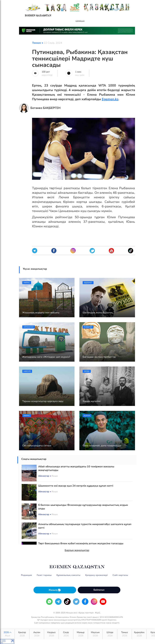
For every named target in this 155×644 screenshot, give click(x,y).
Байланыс (99, 590)
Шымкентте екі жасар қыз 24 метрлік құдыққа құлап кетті (76, 486)
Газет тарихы (44, 575)
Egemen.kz (110, 99)
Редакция (26, 575)
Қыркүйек (139, 634)
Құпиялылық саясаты (68, 575)
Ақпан (37, 634)
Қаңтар (22, 634)
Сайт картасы (120, 575)
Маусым (95, 634)
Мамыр (81, 634)
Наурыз (51, 634)
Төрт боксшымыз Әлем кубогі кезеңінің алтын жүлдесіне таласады (81, 543)
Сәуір (66, 634)
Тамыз (125, 634)
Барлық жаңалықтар (77, 550)
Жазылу (55, 590)
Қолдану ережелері (96, 575)
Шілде (110, 634)
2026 (7, 634)
